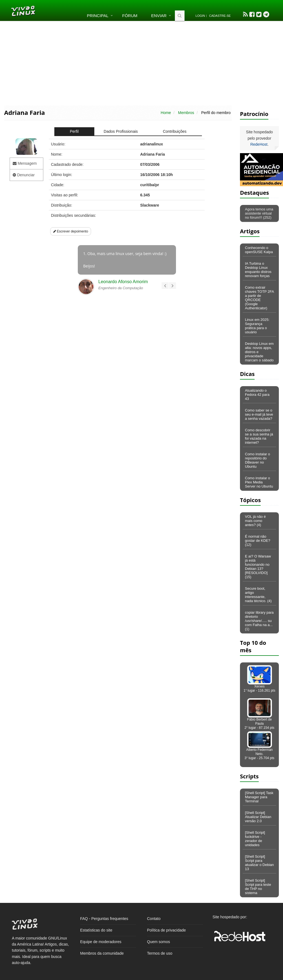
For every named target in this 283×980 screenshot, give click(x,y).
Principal (98, 16)
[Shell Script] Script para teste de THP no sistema (258, 887)
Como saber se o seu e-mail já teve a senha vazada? (259, 414)
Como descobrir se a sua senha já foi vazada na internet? (259, 436)
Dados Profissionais (121, 131)
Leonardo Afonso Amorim (123, 282)
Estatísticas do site (96, 930)
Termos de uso (160, 953)
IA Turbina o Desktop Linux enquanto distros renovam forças (258, 270)
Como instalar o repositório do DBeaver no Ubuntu (257, 460)
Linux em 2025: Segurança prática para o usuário (257, 326)
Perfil (74, 131)
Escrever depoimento (71, 231)
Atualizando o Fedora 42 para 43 (257, 395)
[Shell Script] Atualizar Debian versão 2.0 (258, 817)
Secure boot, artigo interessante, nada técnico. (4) (258, 595)
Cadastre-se (220, 16)
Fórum (130, 16)
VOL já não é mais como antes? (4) (255, 521)
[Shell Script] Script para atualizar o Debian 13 (259, 863)
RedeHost (259, 144)
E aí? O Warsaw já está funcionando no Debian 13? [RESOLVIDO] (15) (258, 567)
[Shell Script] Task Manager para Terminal (259, 797)
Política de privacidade (166, 930)
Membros (186, 113)
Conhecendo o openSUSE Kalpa (259, 250)
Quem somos (158, 942)
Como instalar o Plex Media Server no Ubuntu (259, 482)
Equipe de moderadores (101, 942)
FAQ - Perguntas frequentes (104, 919)
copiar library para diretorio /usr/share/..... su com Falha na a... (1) (259, 621)
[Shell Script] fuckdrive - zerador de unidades (255, 839)
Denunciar (24, 175)
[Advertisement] (142, 63)
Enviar (159, 16)
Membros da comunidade (102, 953)
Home (166, 113)
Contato (154, 919)
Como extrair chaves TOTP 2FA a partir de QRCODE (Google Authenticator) (259, 298)
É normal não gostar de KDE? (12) (258, 541)
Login (200, 16)
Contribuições (175, 131)
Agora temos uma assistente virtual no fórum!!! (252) (259, 213)
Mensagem (25, 163)
